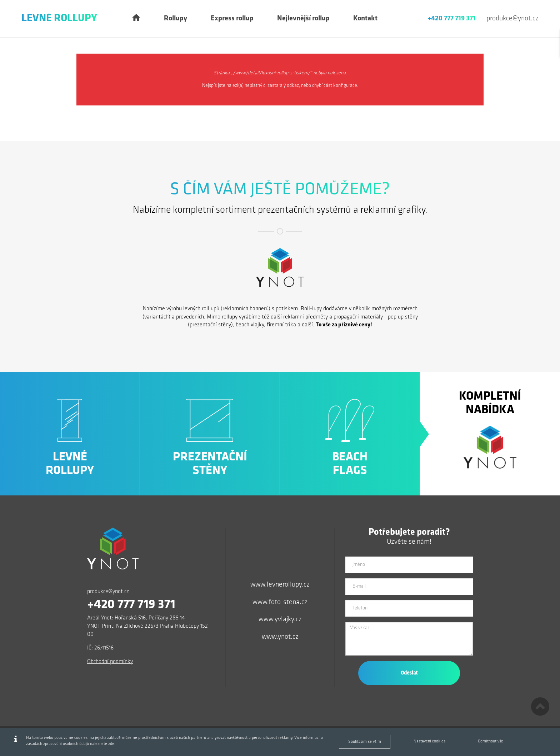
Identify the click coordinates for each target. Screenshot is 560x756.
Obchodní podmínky (110, 662)
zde (111, 744)
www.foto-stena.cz (280, 602)
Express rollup (232, 19)
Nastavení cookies (429, 741)
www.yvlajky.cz (280, 619)
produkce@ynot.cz (512, 19)
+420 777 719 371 (452, 19)
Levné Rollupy (59, 18)
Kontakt (365, 19)
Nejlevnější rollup (303, 19)
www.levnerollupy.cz (280, 585)
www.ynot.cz (280, 637)
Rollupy (176, 19)
